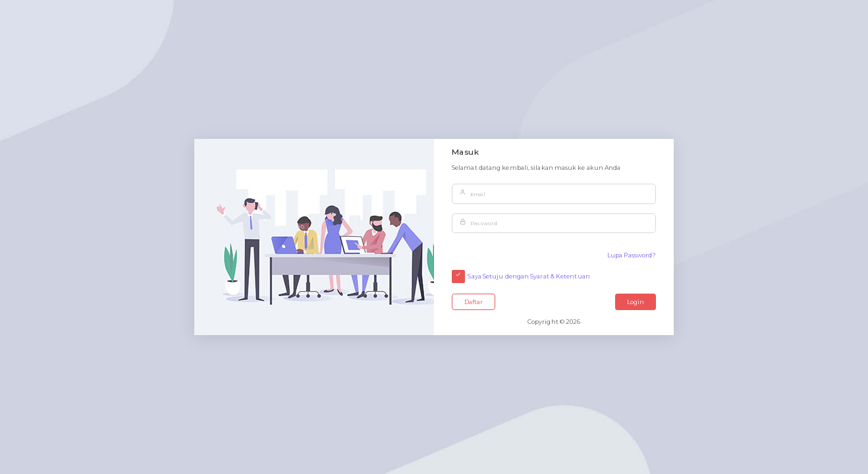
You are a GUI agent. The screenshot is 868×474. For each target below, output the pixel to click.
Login (636, 302)
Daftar (474, 302)
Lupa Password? (632, 255)
